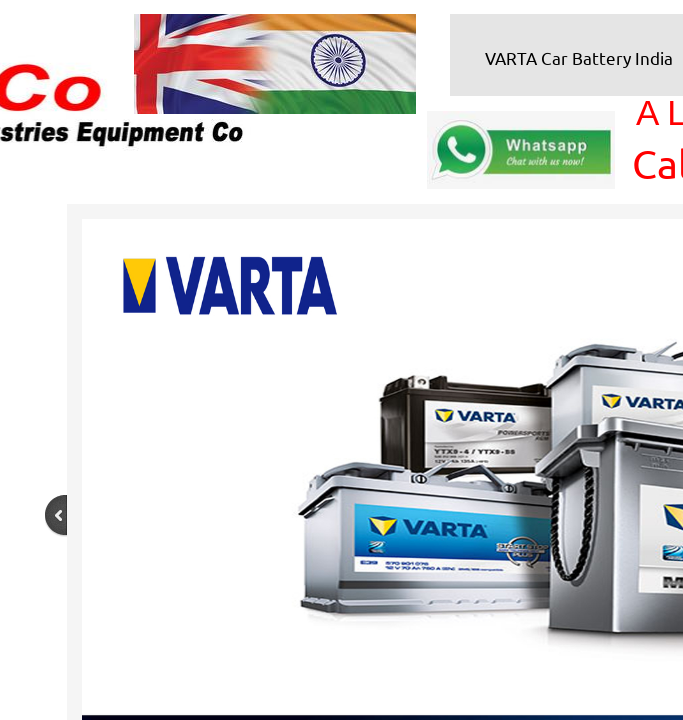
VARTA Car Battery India (579, 57)
